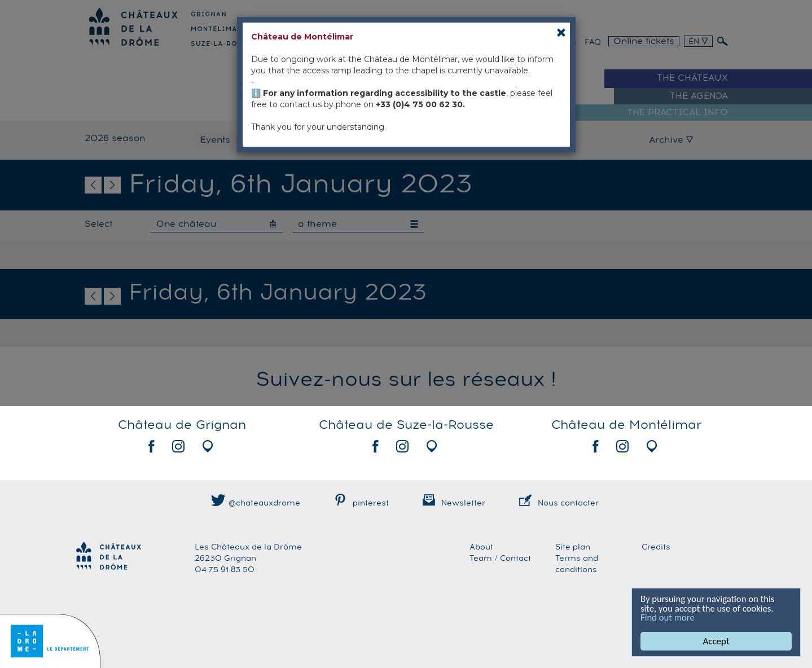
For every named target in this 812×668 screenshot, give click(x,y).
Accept (716, 641)
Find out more (668, 618)
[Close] (561, 32)
